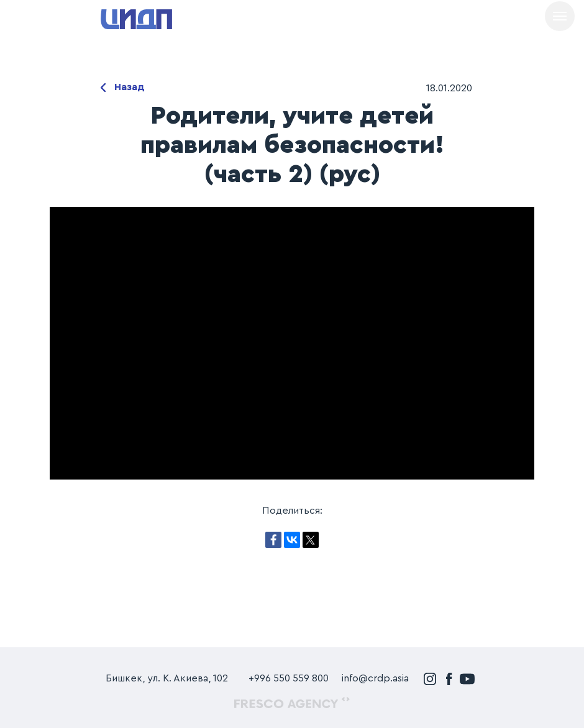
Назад (130, 87)
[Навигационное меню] (560, 16)
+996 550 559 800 (289, 678)
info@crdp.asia (375, 678)
